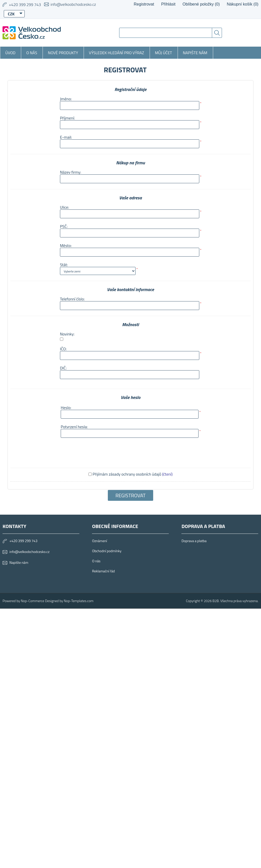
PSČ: (64, 226)
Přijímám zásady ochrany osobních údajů (127, 474)
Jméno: (66, 99)
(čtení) (167, 474)
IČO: (63, 349)
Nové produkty (63, 53)
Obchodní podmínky (107, 551)
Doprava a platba (194, 541)
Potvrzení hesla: (74, 427)
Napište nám (195, 53)
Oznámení (100, 541)
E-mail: (66, 137)
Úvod (10, 53)
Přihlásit (168, 4)
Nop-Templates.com (79, 601)
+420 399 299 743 (23, 541)
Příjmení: (67, 118)
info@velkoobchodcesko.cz (73, 4)
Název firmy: (71, 172)
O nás (32, 53)
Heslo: (66, 408)
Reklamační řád (103, 571)
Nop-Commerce (32, 601)
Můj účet (164, 53)
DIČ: (63, 368)
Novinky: (67, 334)
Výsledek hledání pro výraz (117, 53)
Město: (66, 245)
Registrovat (144, 4)
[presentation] (98, 452)
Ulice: (64, 207)
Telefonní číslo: (72, 299)
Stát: (64, 265)
